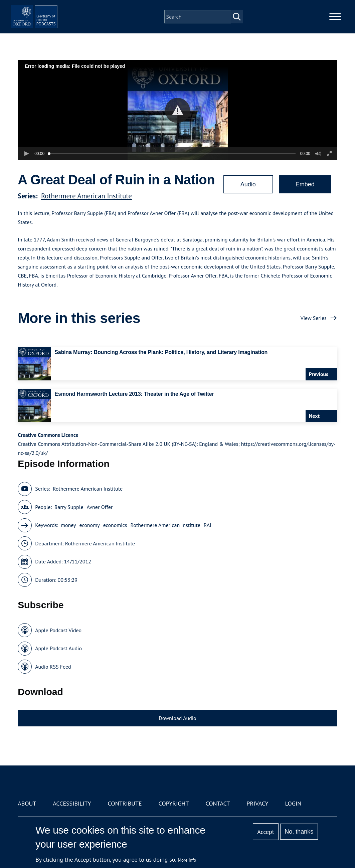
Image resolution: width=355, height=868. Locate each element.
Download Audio (177, 718)
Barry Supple (69, 507)
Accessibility (72, 803)
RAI (208, 525)
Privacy (257, 803)
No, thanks (299, 832)
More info (187, 860)
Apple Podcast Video (58, 630)
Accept (266, 832)
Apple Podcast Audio (58, 648)
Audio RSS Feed (53, 667)
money (68, 525)
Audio (248, 184)
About (27, 803)
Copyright (174, 803)
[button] (177, 110)
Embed (305, 184)
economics (115, 525)
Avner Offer (100, 507)
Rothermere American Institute (86, 196)
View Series (314, 318)
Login (293, 803)
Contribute (125, 803)
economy (89, 525)
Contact (218, 803)
